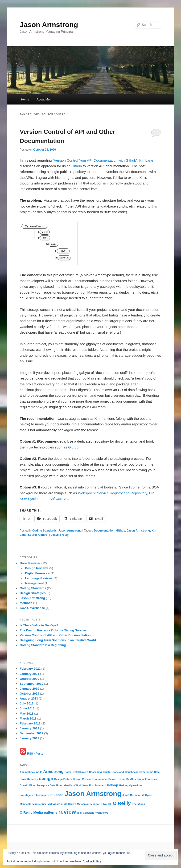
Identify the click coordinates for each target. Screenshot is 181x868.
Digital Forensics (37, 573)
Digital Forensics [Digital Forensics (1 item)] (147, 779)
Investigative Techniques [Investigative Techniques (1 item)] (35, 795)
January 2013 (29, 728)
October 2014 (29, 694)
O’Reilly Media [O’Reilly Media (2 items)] (31, 812)
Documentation (104, 531)
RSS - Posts (31, 754)
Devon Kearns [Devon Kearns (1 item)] (117, 779)
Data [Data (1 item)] (157, 772)
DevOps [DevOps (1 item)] (131, 779)
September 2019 (32, 684)
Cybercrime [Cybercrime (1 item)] (146, 772)
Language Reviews (39, 578)
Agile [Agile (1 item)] (39, 772)
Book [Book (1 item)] (68, 772)
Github (77, 166)
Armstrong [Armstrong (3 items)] (53, 772)
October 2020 (29, 679)
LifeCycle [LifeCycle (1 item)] (146, 795)
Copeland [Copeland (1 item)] (118, 772)
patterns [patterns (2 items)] (51, 812)
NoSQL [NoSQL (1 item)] (107, 804)
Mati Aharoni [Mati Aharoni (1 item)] (55, 804)
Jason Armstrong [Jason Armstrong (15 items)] (93, 794)
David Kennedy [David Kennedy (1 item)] (29, 779)
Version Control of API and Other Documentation (55, 635)
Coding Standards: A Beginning (43, 645)
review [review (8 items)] (67, 812)
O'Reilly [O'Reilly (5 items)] (122, 803)
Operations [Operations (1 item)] (138, 804)
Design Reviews (37, 568)
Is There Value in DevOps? (39, 625)
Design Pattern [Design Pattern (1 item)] (63, 779)
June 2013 (27, 708)
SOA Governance (32, 608)
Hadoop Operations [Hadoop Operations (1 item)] (131, 785)
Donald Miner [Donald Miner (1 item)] (28, 785)
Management (34, 583)
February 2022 (30, 669)
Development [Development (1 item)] (100, 779)
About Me (43, 99)
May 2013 (27, 714)
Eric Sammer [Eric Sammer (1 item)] (97, 785)
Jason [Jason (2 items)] (59, 795)
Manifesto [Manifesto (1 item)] (26, 804)
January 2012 (29, 738)
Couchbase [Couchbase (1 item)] (132, 772)
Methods (26, 603)
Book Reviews (30, 563)
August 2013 (29, 698)
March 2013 (28, 718)
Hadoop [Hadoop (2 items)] (112, 785)
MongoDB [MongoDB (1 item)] (96, 804)
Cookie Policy (92, 861)
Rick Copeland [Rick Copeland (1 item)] (86, 813)
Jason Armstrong (49, 25)
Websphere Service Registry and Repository (113, 493)
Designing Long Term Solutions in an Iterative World (58, 640)
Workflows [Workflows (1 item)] (102, 813)
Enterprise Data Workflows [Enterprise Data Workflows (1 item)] (72, 785)
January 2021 (29, 674)
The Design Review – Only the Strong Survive (53, 630)
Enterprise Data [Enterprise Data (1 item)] (46, 785)
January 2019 (29, 689)
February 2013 (30, 723)
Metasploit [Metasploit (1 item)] (83, 804)
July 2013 (27, 703)
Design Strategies (33, 593)
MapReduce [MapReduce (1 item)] (40, 804)
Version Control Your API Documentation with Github (95, 160)
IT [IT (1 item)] (51, 795)
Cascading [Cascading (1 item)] (95, 772)
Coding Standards (44, 531)
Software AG (59, 499)
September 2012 (32, 733)
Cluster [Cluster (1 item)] (107, 772)
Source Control (38, 535)
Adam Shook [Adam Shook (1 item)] (27, 772)
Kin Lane (146, 160)
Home (25, 99)
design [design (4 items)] (46, 778)
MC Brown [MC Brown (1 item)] (70, 804)
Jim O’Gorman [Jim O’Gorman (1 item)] (131, 795)
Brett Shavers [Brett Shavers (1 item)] (80, 772)
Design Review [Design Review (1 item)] (82, 779)
